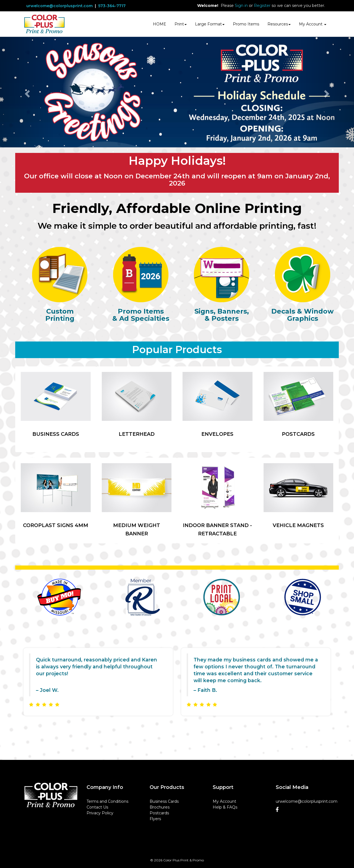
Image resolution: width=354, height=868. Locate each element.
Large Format (210, 24)
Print (181, 24)
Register (262, 6)
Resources (279, 24)
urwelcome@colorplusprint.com (59, 6)
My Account (224, 801)
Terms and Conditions (107, 801)
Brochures (160, 807)
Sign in (241, 6)
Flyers (155, 819)
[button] (27, 92)
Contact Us (97, 807)
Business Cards (164, 801)
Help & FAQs (225, 807)
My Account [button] (313, 24)
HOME (160, 24)
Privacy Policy (100, 813)
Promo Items (246, 24)
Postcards (159, 813)
